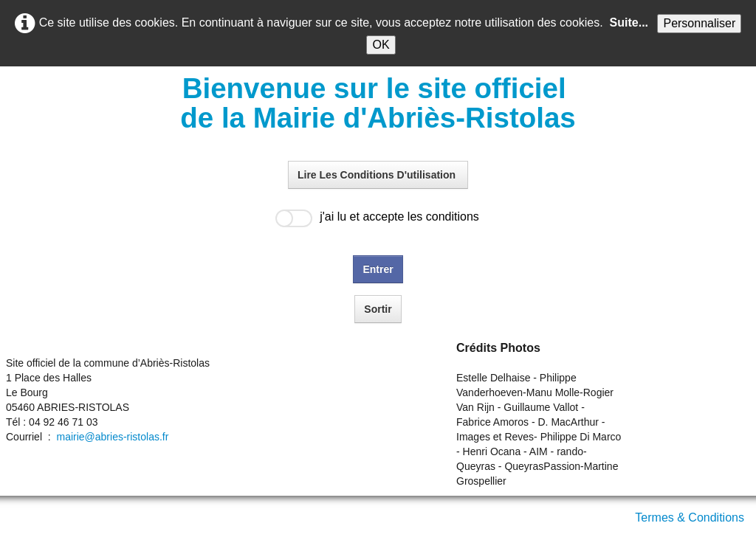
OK (381, 45)
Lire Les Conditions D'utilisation (378, 175)
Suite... (629, 22)
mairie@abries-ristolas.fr (112, 437)
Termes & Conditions (690, 517)
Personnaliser (699, 23)
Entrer (378, 269)
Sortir (378, 309)
